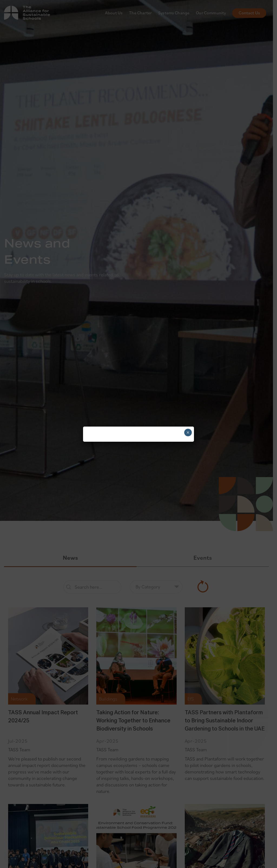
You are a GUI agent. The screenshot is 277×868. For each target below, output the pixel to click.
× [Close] (188, 433)
